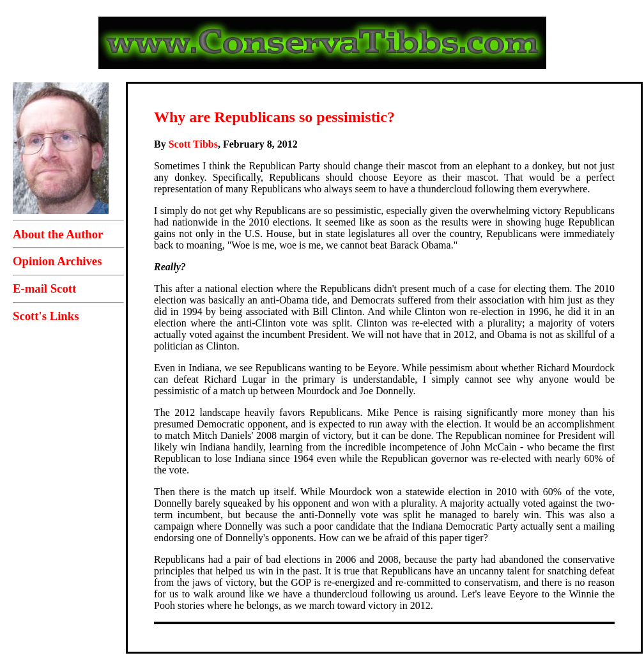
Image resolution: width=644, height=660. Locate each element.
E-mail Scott (44, 288)
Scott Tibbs (193, 144)
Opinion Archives (57, 261)
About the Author (58, 234)
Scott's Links (46, 316)
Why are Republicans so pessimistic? (274, 117)
